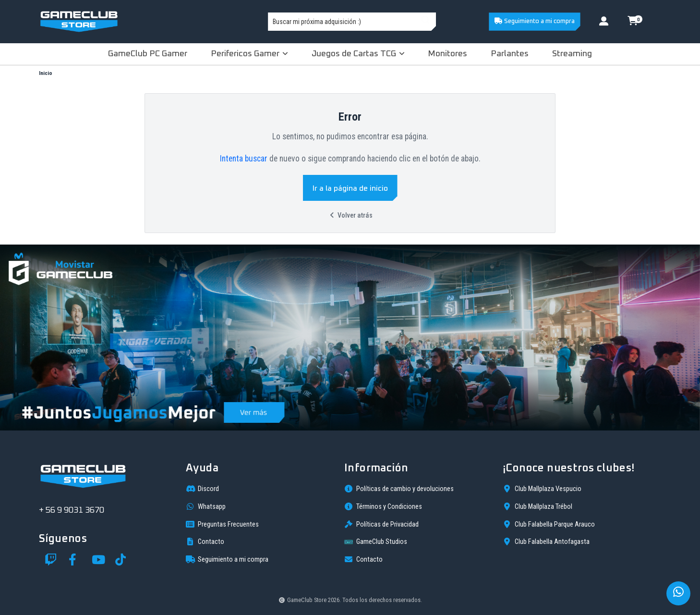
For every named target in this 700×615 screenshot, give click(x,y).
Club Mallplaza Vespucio (542, 489)
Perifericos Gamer (249, 54)
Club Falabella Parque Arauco (549, 524)
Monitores (447, 54)
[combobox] (352, 22)
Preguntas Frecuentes (222, 524)
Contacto (205, 541)
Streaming (572, 54)
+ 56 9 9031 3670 (72, 510)
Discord (202, 489)
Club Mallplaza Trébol (537, 506)
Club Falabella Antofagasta (546, 541)
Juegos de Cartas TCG (358, 54)
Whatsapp (206, 506)
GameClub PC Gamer (148, 54)
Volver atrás (350, 215)
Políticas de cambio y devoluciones (399, 489)
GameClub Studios (376, 542)
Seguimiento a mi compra (534, 21)
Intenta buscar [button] (244, 159)
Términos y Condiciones (383, 506)
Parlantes (510, 54)
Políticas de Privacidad (381, 524)
